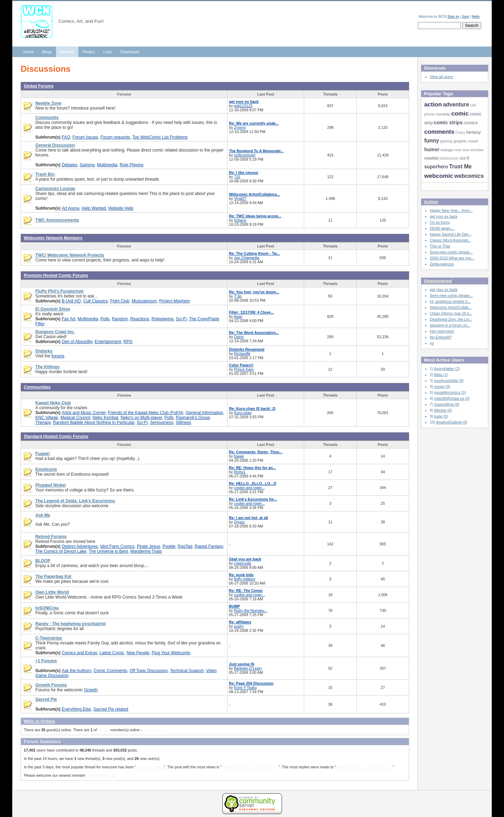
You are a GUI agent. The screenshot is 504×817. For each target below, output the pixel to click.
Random (120, 319)
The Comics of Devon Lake (61, 551)
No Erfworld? (441, 337)
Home (29, 52)
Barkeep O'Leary (248, 668)
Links (107, 52)
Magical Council (75, 418)
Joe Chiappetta (246, 258)
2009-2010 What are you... (452, 258)
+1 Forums (46, 661)
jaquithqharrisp (100, 775)
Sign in (453, 17)
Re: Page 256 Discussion (251, 683)
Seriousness (161, 423)
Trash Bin (45, 174)
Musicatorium (144, 301)
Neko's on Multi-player (141, 418)
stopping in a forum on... (450, 325)
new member (473, 150)
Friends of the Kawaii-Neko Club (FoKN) (145, 413)
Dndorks (44, 351)
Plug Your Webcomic (171, 653)
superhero (436, 167)
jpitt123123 (243, 106)
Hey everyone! (442, 331)
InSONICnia (47, 608)
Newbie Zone (48, 103)
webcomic (439, 176)
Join (466, 17)
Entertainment (108, 342)
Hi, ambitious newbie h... (450, 301)
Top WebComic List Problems (160, 137)
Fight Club (120, 301)
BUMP (234, 606)
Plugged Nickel (51, 485)
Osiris (239, 337)
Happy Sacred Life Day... (451, 234)
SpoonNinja (445, 404)
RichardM (242, 354)
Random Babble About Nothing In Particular (94, 423)
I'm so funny (440, 222)
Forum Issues (85, 137)
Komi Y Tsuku (245, 687)
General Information (205, 413)
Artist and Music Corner (84, 413)
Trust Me (460, 166)
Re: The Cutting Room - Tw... (254, 253)
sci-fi (465, 158)
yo (432, 343)
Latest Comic (112, 653)
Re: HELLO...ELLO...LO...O (253, 483)
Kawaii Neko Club (53, 403)
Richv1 (240, 472)
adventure (456, 104)
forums (58, 356)
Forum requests (115, 137)
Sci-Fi (181, 319)
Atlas (439, 375)
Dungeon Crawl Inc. (55, 332)
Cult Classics (96, 301)
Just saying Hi (242, 664)
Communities (37, 387)
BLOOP (43, 561)
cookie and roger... (249, 488)
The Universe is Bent (108, 551)
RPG (128, 342)
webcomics (469, 176)
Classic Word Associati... (450, 240)
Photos (89, 52)
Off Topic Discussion (149, 671)
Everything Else (76, 709)
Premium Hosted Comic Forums (56, 275)
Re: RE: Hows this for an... (252, 468)
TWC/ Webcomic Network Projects (70, 255)
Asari (238, 316)
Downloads (130, 52)
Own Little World (52, 592)
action (433, 104)
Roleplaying (163, 319)
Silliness (183, 423)
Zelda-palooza (442, 264)
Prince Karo (244, 369)
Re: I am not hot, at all (248, 518)
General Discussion (55, 145)
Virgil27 (240, 198)
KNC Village (47, 418)
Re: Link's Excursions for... (253, 499)
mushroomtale (447, 380)
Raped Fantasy (209, 546)
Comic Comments (110, 671)
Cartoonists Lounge (55, 189)
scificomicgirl (245, 155)
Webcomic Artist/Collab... (451, 307)
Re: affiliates (240, 622)
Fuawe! (43, 454)
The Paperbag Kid (53, 577)
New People (138, 653)
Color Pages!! (241, 365)
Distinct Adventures (80, 546)
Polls (105, 319)
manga (447, 150)
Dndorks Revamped (247, 349)
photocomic (449, 158)
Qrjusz (239, 522)
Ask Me (43, 515)
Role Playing (132, 165)
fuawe (239, 456)
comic (460, 113)
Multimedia (107, 165)
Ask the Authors (76, 671)
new (458, 150)
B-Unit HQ (71, 301)
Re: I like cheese (244, 173)
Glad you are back (245, 559)
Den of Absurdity (77, 342)
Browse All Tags (437, 186)
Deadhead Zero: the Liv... (451, 319)
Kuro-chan (243, 413)
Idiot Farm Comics (117, 546)
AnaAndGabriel (449, 422)
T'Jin (238, 296)
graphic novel (466, 141)
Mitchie (441, 410)
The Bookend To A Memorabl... (256, 151)
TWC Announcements (57, 220)
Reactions (140, 319)
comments (439, 132)
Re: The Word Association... (254, 333)
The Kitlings (47, 367)
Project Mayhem (174, 301)
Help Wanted (94, 208)
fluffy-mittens (244, 579)
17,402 (103, 730)
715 (237, 177)
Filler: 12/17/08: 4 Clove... (251, 312)
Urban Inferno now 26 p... (451, 313)
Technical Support (187, 671)
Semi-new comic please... (451, 252)
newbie (431, 158)
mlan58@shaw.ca (450, 398)
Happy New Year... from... (451, 210)
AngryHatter (153, 730)
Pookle (169, 546)
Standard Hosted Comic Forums (56, 437)
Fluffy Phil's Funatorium (59, 291)
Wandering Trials (146, 551)
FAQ (66, 137)
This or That (440, 246)
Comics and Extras (79, 653)
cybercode (243, 563)
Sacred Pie (46, 699)
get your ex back (244, 102)
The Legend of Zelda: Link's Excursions (75, 501)
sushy (239, 626)
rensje (440, 386)
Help (476, 17)
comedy (443, 114)
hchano (240, 220)
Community (47, 118)
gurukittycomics (448, 392)
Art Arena (70, 208)
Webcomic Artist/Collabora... (254, 194)
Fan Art (68, 319)
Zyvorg (240, 127)
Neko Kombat (106, 418)
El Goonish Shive (53, 309)
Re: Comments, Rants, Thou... (256, 452)
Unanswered (438, 281)
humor (432, 149)
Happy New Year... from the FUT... (250, 767)
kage (439, 416)
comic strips (448, 123)
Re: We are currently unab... (254, 123)
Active (431, 202)
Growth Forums (51, 685)
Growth (91, 690)
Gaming (87, 165)
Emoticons (46, 469)
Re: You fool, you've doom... (254, 292)
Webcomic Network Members (53, 238)
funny (432, 141)
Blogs (47, 52)
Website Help (121, 208)
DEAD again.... (442, 228)
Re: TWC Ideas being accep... (255, 216)
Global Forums (39, 86)
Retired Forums (51, 537)
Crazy (460, 132)
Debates (69, 165)
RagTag (185, 546)
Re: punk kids (241, 575)
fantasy (474, 132)
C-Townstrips (49, 638)
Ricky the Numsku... (251, 610)
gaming (446, 141)
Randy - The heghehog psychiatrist (71, 624)
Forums (67, 52)
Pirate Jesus (148, 546)
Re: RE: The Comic (246, 591)
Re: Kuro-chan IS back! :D (252, 408)
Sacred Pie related (111, 709)
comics (471, 123)
